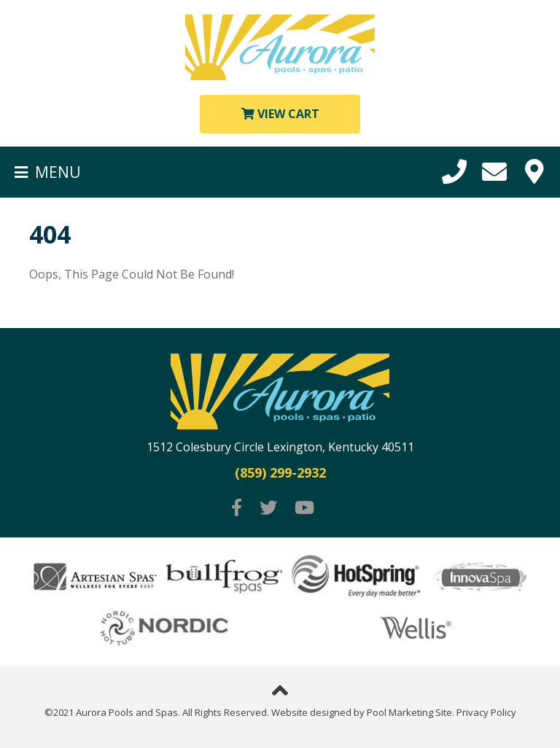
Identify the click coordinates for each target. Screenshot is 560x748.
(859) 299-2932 (280, 473)
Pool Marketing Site (409, 712)
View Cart (280, 114)
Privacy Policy (486, 712)
